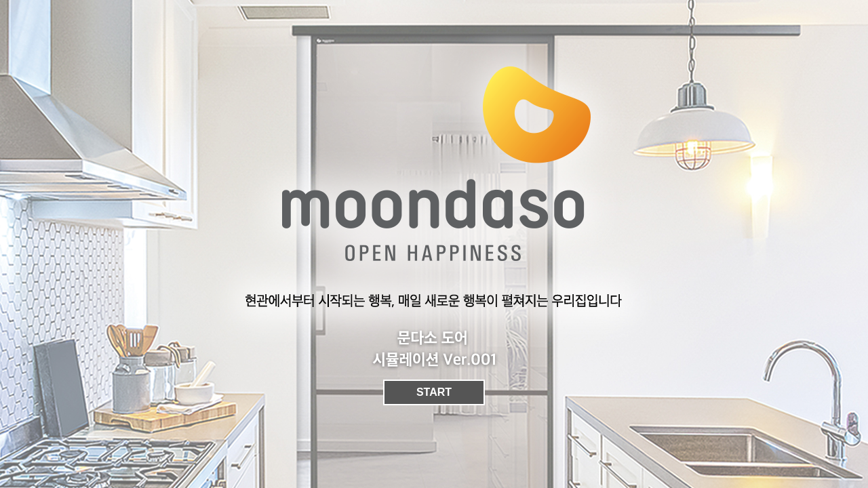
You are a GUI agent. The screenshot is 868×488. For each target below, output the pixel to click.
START (434, 392)
